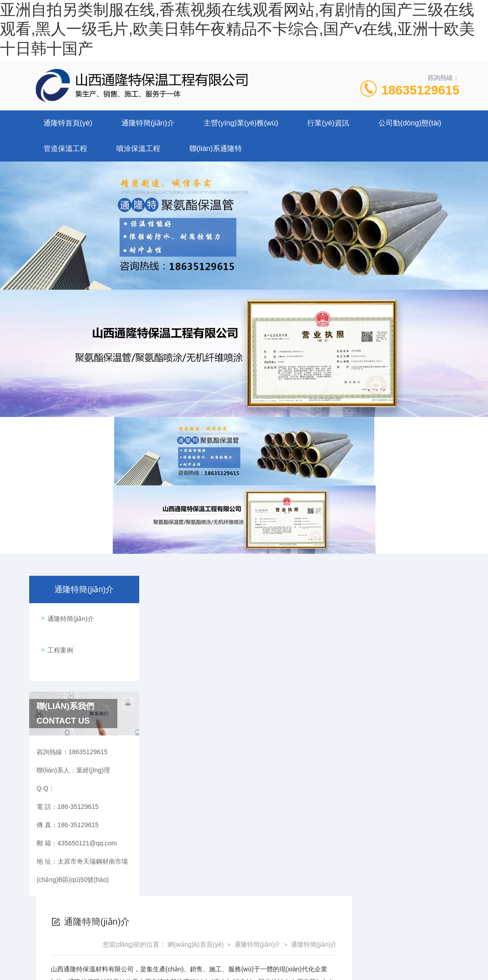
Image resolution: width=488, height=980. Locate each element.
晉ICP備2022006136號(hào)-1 (320, 951)
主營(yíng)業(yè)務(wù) (241, 123)
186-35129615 (168, 936)
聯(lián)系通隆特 (216, 149)
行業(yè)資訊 (328, 123)
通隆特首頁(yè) (68, 123)
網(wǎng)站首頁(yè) (303, 624)
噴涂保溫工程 (138, 149)
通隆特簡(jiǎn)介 (148, 123)
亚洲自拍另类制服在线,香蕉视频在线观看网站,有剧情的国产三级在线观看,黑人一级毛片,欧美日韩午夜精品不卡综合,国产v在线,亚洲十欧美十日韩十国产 (237, 29)
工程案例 (58, 642)
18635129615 (420, 90)
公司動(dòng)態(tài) (410, 123)
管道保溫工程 (65, 149)
